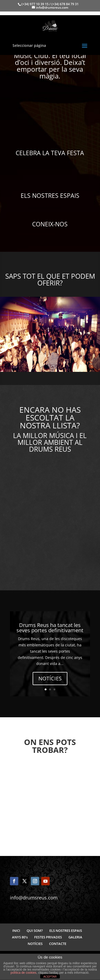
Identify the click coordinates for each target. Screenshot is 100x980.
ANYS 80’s (20, 937)
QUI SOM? (35, 931)
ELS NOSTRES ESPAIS (66, 931)
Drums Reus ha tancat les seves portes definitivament (50, 628)
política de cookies (24, 973)
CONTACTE (58, 944)
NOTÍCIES (50, 678)
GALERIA (75, 937)
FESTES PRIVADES (48, 937)
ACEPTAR (50, 977)
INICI (16, 931)
